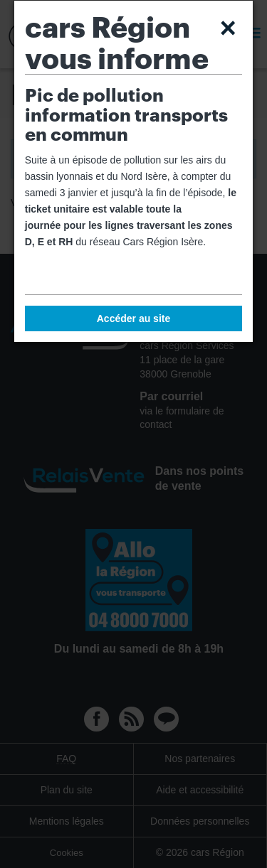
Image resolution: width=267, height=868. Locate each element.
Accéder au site (134, 318)
